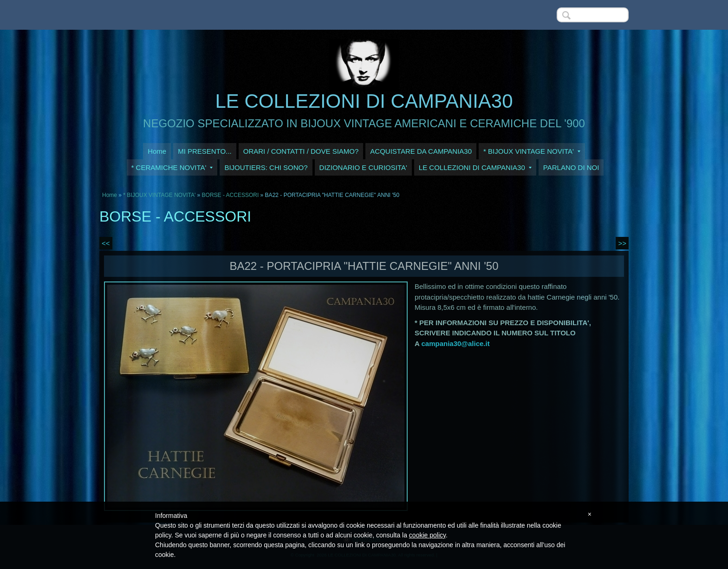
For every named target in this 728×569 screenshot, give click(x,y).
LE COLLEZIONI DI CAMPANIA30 (364, 101)
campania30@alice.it (455, 343)
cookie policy (427, 535)
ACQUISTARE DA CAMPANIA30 (421, 151)
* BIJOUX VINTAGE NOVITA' (532, 151)
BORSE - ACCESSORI (231, 195)
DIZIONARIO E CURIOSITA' (363, 167)
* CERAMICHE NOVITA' (172, 167)
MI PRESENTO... (205, 151)
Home (157, 151)
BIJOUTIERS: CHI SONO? (266, 167)
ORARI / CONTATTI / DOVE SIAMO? (301, 151)
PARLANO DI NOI (571, 167)
